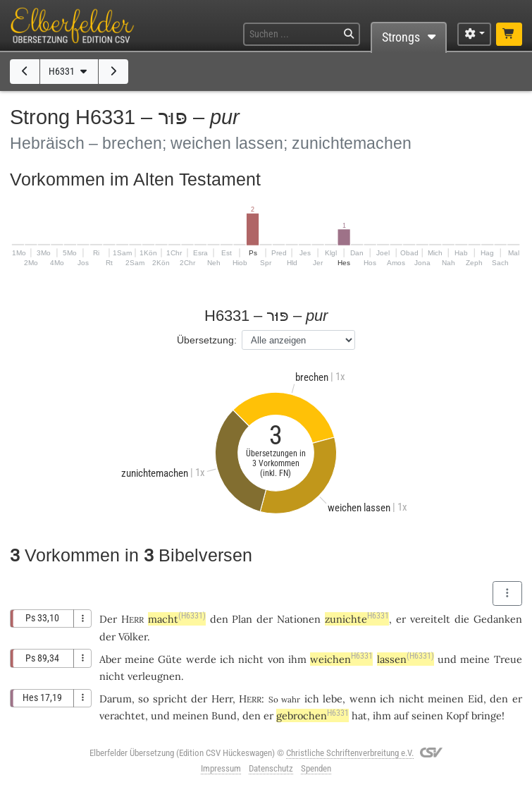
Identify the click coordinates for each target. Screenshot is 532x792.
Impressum (221, 768)
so (143, 699)
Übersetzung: (207, 340)
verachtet (122, 715)
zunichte (357, 619)
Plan (242, 619)
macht (177, 619)
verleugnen (154, 676)
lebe (333, 699)
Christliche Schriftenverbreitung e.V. (350, 753)
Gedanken (498, 619)
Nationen (299, 619)
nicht (251, 659)
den (499, 699)
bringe (487, 715)
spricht (170, 699)
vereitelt (430, 619)
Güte (170, 659)
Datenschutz (271, 768)
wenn (363, 699)
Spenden (316, 768)
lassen (406, 659)
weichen (341, 659)
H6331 (69, 72)
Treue (508, 659)
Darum (116, 699)
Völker (133, 636)
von (276, 659)
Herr (222, 699)
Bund (224, 715)
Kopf (457, 715)
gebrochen (313, 715)
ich (312, 699)
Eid (476, 699)
